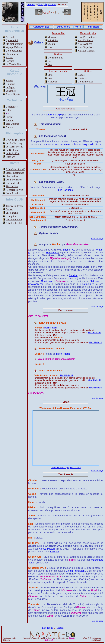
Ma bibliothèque (14, 44)
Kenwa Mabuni (47, 549)
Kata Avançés (85, 44)
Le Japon (10, 87)
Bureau (9, 209)
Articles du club (14, 223)
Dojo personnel (14, 51)
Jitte (50, 64)
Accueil (31, 4)
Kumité (10, 120)
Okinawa (10, 84)
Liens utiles (12, 176)
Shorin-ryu (68, 250)
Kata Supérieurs (86, 47)
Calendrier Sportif (15, 169)
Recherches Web (14, 190)
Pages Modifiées (14, 183)
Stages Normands (15, 173)
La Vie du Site (13, 64)
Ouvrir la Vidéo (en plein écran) (66, 468)
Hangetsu (52, 82)
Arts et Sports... (14, 94)
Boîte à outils (13, 193)
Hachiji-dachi (51, 328)
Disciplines (11, 216)
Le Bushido (12, 150)
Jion (50, 78)
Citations (10, 157)
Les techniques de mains (56, 144)
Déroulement (63, 27)
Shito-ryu (94, 281)
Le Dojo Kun (13, 153)
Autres (9, 127)
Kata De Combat (86, 51)
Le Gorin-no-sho (14, 147)
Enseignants (12, 213)
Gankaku (82, 78)
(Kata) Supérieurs (47, 4)
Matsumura (52, 253)
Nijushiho (53, 40)
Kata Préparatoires (87, 37)
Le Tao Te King (14, 143)
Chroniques (12, 54)
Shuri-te (73, 275)
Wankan (62, 4)
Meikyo (52, 37)
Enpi (50, 75)
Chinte (81, 75)
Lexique (54, 552)
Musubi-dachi (94, 333)
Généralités (12, 107)
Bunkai (9, 117)
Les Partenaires (14, 180)
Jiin (49, 61)
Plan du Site (12, 186)
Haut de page (97, 238)
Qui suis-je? (12, 40)
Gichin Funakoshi (75, 571)
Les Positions (65, 190)
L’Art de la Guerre (15, 140)
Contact (10, 61)
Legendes (11, 91)
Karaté (9, 80)
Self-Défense (12, 124)
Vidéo (78, 27)
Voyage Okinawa (15, 47)
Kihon (9, 110)
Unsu (50, 47)
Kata (8, 113)
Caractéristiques (41, 27)
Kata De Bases (85, 40)
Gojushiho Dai (85, 82)
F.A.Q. (9, 57)
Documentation (14, 220)
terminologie (55, 115)
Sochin (51, 44)
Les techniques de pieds (87, 144)
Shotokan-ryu (36, 284)
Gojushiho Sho (55, 58)
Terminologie (93, 27)
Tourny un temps (14, 206)
